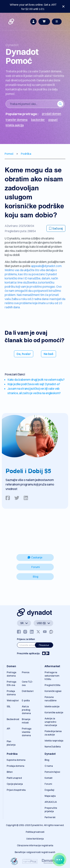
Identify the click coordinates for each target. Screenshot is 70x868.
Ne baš (49, 354)
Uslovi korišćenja (35, 839)
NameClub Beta (53, 747)
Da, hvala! (24, 354)
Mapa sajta (50, 796)
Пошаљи (44, 645)
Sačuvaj (56, 228)
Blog (36, 577)
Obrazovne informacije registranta (35, 845)
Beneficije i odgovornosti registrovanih (35, 852)
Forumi (36, 567)
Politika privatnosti (35, 832)
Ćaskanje (35, 557)
